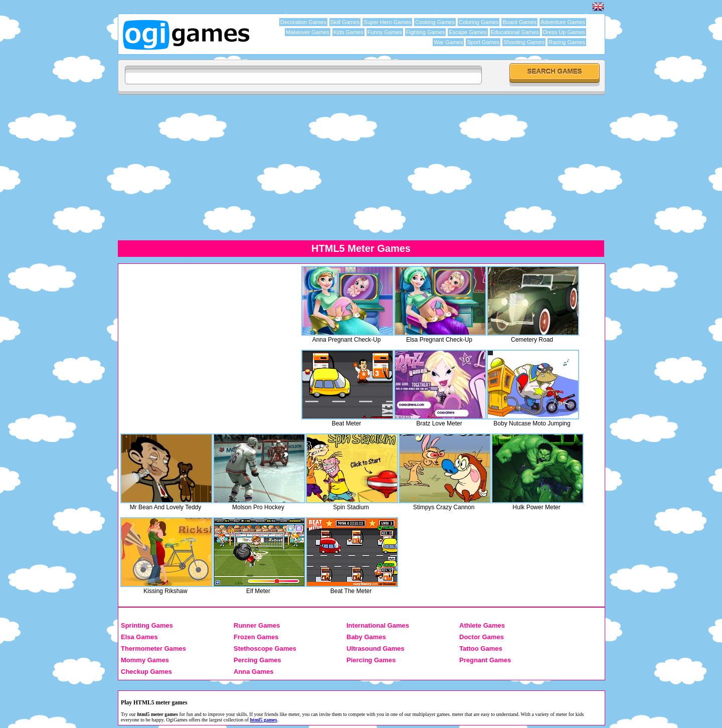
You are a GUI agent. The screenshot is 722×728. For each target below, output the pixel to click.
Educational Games (515, 32)
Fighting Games (426, 32)
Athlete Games (482, 625)
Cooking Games (435, 22)
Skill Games (345, 22)
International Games (378, 625)
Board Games (519, 22)
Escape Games (468, 32)
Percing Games (257, 660)
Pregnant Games (485, 660)
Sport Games (483, 42)
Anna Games (253, 672)
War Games (448, 42)
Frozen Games (256, 637)
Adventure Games (563, 22)
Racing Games (567, 42)
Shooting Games (524, 42)
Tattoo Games (481, 648)
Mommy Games (145, 660)
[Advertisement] (361, 167)
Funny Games (385, 32)
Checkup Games (146, 672)
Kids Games (348, 32)
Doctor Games (482, 637)
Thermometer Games (153, 648)
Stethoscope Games (265, 648)
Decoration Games (303, 22)
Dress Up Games (564, 32)
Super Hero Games (387, 22)
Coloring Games (479, 22)
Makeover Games (308, 32)
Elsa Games (139, 637)
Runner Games (257, 625)
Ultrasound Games (376, 648)
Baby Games (366, 637)
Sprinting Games (147, 625)
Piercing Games (371, 660)
